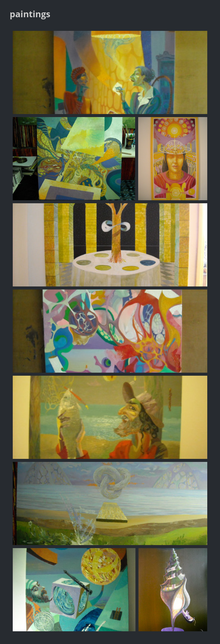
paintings (30, 14)
